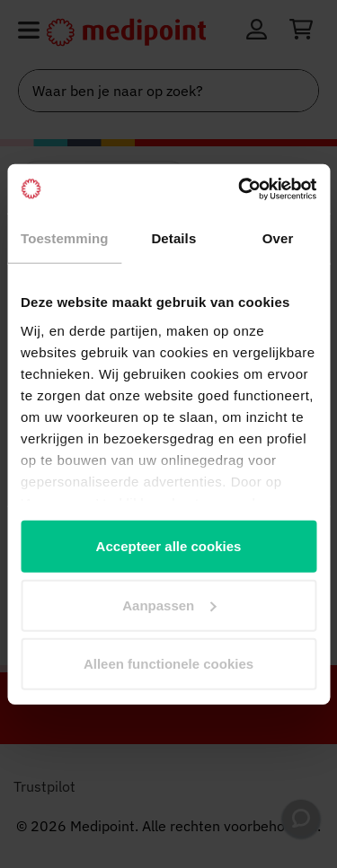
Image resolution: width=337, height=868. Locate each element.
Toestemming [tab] (65, 238)
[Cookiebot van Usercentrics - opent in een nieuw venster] (240, 189)
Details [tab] (173, 238)
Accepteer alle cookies (169, 546)
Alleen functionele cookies (168, 664)
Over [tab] (278, 238)
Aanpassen (169, 605)
